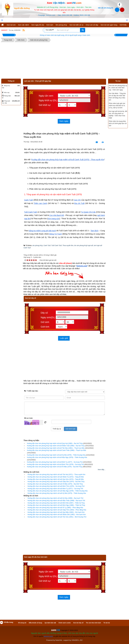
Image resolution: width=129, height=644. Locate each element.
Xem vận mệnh (23, 25)
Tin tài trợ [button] (107, 623)
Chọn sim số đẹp (92, 25)
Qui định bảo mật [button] (50, 623)
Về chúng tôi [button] (22, 623)
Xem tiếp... (102, 470)
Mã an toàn (28, 418)
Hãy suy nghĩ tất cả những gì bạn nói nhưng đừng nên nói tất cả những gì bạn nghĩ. (65, 35)
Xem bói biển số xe (76, 25)
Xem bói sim (11, 25)
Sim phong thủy (61, 25)
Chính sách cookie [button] (65, 623)
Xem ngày (64, 121)
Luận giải (64, 338)
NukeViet (59, 640)
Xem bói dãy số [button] (78, 623)
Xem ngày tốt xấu (38, 25)
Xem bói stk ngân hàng (109, 25)
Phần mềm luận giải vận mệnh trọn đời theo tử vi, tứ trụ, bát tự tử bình (117, 106)
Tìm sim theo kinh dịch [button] (93, 623)
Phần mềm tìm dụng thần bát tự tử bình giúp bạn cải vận (118, 123)
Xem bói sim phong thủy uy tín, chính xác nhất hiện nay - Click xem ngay (118, 88)
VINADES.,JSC (77, 640)
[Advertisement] (64, 61)
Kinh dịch (50, 25)
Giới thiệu (123, 25)
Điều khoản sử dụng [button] (35, 623)
